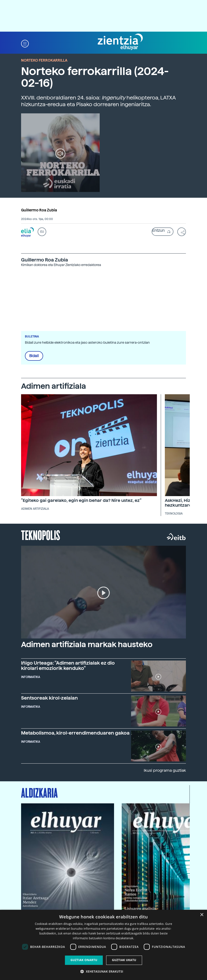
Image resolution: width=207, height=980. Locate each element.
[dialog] (103, 945)
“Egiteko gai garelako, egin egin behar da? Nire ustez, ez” (81, 500)
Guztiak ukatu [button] (124, 960)
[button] (25, 43)
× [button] (202, 915)
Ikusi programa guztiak (165, 770)
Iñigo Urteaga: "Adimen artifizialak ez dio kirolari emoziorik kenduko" (68, 666)
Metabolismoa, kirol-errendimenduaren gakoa (75, 733)
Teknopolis (41, 535)
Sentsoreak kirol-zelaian (49, 698)
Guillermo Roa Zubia (39, 210)
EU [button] (42, 232)
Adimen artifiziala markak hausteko (87, 644)
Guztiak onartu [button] (84, 960)
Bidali (34, 356)
